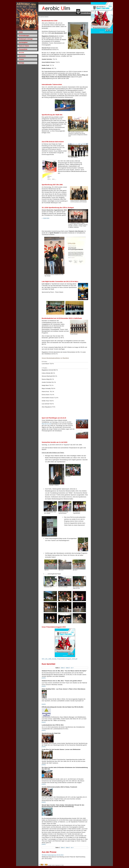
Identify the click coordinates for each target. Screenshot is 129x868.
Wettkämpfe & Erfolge (26, 39)
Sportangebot (23, 42)
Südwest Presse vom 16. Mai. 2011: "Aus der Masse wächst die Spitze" (64, 671)
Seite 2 (63, 668)
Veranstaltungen (24, 36)
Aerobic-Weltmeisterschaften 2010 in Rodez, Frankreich (59, 787)
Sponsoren (22, 56)
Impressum (58, 865)
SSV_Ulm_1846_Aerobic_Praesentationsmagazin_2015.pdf (59, 659)
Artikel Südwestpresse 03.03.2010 (53, 855)
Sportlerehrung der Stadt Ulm (51, 733)
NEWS (21, 32)
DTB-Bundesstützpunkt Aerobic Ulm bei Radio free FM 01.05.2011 (63, 707)
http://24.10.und (46, 424)
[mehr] (44, 678)
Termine (21, 59)
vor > (72, 668)
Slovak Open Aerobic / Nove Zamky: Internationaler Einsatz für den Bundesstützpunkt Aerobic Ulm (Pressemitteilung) (63, 806)
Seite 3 (68, 668)
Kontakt (50, 865)
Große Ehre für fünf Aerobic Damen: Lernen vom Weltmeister (61, 749)
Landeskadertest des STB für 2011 (53, 725)
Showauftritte (23, 49)
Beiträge (21, 63)
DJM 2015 (45, 218)
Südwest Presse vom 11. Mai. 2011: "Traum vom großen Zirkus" (62, 681)
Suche (53, 865)
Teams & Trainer (24, 46)
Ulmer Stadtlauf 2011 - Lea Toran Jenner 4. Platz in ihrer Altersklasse (63, 689)
